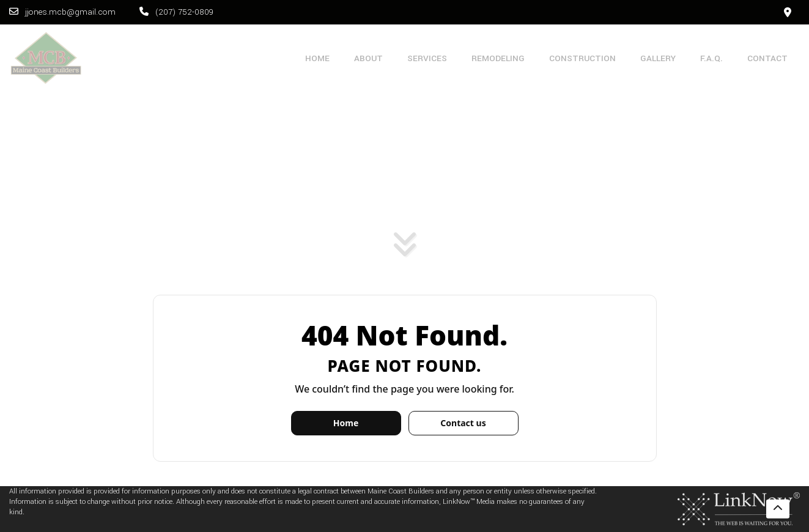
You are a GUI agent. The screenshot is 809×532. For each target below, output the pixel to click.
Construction (582, 58)
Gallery (658, 58)
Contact (767, 58)
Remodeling (498, 58)
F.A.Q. (711, 58)
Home (317, 58)
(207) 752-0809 (176, 12)
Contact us (463, 423)
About (368, 58)
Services (427, 58)
